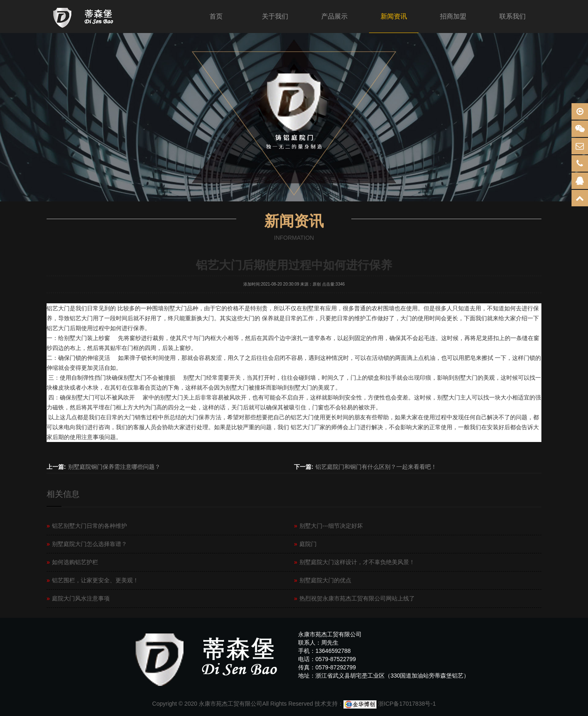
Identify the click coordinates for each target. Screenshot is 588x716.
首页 (216, 16)
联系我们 (513, 16)
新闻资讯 (394, 16)
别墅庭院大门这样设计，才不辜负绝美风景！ (354, 562)
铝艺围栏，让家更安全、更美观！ (93, 580)
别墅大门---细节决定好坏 (328, 526)
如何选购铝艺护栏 (72, 562)
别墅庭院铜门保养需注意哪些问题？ (114, 467)
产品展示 (334, 16)
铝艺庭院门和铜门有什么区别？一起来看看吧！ (376, 467)
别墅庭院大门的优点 (323, 580)
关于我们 (275, 16)
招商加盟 (453, 16)
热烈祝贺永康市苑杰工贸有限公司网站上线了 (354, 598)
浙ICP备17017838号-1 (407, 704)
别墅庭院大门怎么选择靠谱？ (87, 544)
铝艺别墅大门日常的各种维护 (87, 526)
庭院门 (305, 544)
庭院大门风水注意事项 (78, 598)
